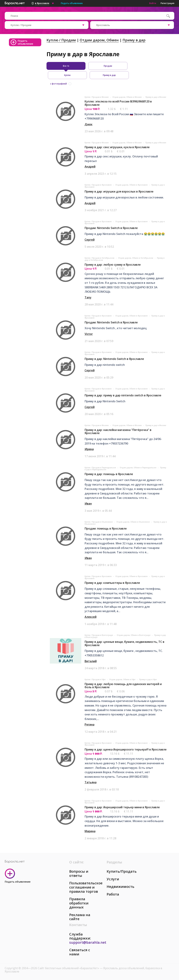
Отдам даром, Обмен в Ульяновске (133, 522)
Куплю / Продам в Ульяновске (99, 522)
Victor (89, 334)
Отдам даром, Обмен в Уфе (123, 679)
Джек (89, 124)
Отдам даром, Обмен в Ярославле (132, 185)
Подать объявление (72, 3)
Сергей (90, 240)
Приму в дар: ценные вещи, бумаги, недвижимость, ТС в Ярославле (124, 643)
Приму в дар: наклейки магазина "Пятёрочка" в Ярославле (118, 432)
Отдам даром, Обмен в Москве (127, 97)
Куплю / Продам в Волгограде (99, 635)
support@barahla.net (88, 942)
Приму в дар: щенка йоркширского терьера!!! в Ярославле (126, 749)
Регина (89, 724)
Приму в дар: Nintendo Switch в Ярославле (114, 359)
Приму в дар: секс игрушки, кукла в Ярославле (117, 147)
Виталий (91, 661)
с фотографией (58, 84)
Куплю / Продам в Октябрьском (100, 258)
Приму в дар (134, 40)
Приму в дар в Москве (156, 97)
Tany (88, 297)
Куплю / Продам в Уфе (95, 679)
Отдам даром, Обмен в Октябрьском (136, 258)
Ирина (89, 449)
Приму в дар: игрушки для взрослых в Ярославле (119, 191)
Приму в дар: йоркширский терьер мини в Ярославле (122, 807)
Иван (88, 504)
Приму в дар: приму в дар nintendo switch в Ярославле (123, 395)
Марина (90, 831)
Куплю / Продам (61, 40)
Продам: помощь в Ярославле (106, 528)
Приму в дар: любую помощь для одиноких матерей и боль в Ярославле (123, 686)
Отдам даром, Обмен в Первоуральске (138, 468)
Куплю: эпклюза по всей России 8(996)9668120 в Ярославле (118, 103)
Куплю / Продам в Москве (97, 97)
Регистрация (167, 3)
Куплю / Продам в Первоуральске (101, 468)
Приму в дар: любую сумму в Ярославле (113, 265)
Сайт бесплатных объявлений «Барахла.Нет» (69, 968)
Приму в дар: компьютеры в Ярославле (112, 583)
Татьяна (91, 782)
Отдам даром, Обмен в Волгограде (134, 635)
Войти (153, 3)
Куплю (67, 75)
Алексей (91, 617)
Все (66, 66)
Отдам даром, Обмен (99, 40)
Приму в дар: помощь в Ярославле (109, 474)
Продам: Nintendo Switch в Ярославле (111, 228)
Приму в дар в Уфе (148, 679)
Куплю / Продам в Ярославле (98, 185)
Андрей (90, 167)
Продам (108, 66)
